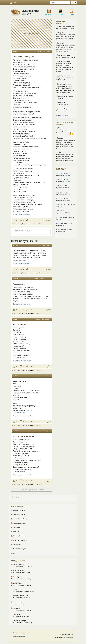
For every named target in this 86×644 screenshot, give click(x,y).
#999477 (59, 205)
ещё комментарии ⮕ (63, 115)
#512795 (67, 188)
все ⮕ (58, 236)
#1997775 (59, 211)
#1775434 (59, 173)
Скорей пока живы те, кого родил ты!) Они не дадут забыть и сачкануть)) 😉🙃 (65, 132)
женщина (48, 319)
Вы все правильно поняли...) (65, 57)
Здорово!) (59, 98)
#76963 (59, 223)
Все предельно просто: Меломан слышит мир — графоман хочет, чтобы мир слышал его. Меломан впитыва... (65, 68)
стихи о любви (46, 51)
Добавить (72, 10)
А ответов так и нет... (63, 105)
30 (17, 422)
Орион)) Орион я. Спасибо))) (65, 28)
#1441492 (59, 186)
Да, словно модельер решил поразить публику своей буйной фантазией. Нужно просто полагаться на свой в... (66, 144)
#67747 (59, 219)
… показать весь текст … (20, 358)
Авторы (60, 10)
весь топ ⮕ (14, 553)
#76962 (59, 230)
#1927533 (16, 319)
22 (17, 220)
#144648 (67, 181)
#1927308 (16, 279)
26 (17, 481)
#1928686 (16, 245)
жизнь (39, 51)
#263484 (67, 200)
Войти (14, 3)
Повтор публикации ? (63, 174)
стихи (49, 245)
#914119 (67, 194)
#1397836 (59, 192)
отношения (36, 279)
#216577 (67, 213)
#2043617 (16, 51)
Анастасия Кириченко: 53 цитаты (32, 490)
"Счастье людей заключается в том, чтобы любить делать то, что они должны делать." (66, 37)
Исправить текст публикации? (64, 224)
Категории (49, 10)
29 (17, 310)
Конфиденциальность (19, 636)
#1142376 (59, 198)
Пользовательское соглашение (22, 633)
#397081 (67, 175)
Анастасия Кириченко (22, 214)
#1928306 (16, 376)
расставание (48, 279)
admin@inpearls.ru (68, 638)
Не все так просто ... (63, 111)
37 (17, 366)
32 (17, 269)
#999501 (59, 207)
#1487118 (59, 179)
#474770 (59, 217)
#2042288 (16, 431)
